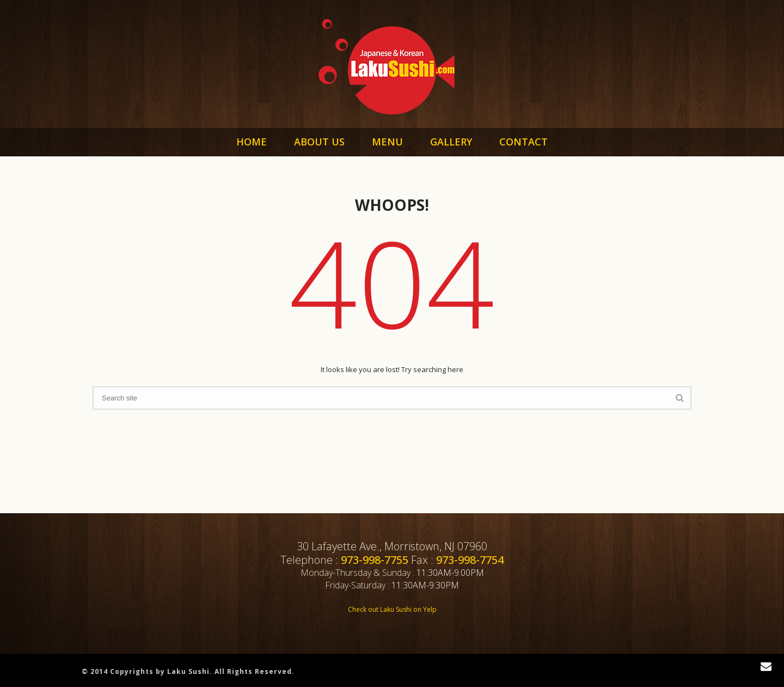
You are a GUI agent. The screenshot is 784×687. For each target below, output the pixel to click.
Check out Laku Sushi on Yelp (392, 609)
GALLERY (451, 142)
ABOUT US (319, 142)
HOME (252, 142)
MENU (387, 142)
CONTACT (523, 142)
